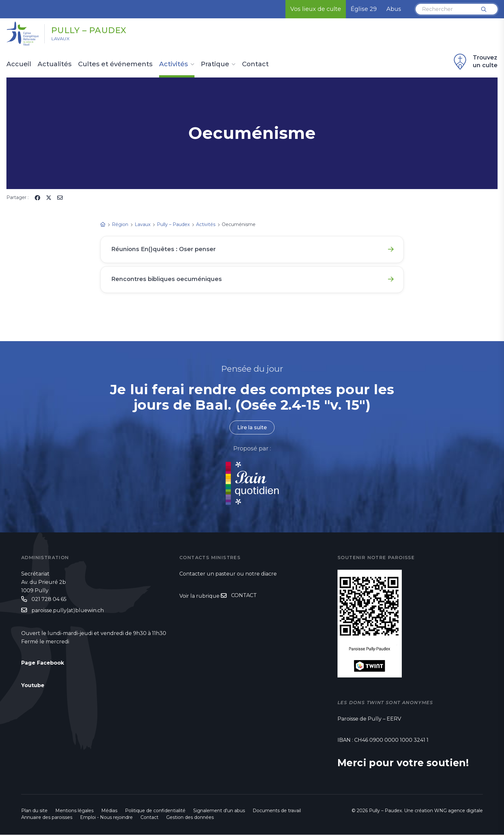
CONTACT (244, 596)
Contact (255, 64)
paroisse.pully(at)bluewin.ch (68, 611)
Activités (174, 64)
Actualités (55, 64)
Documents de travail (277, 811)
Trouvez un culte (475, 62)
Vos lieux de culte (316, 9)
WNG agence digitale (459, 811)
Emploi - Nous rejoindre (106, 818)
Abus (394, 9)
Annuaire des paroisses (47, 818)
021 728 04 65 (49, 599)
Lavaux (61, 39)
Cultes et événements (115, 64)
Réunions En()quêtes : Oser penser (164, 249)
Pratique (215, 64)
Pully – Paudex (89, 30)
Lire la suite (252, 428)
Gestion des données (190, 818)
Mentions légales (74, 811)
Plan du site (34, 811)
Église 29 (364, 9)
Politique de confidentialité (155, 811)
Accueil (19, 64)
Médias (109, 811)
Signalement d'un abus (219, 811)
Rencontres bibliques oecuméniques (166, 279)
